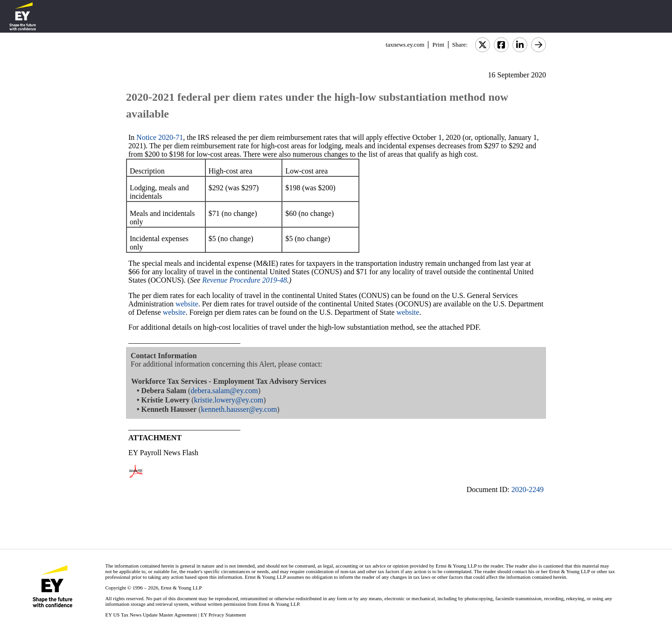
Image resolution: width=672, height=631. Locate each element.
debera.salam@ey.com (224, 391)
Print (438, 45)
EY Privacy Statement (223, 615)
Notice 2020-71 (160, 137)
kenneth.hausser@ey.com (239, 409)
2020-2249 (528, 489)
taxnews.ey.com (405, 45)
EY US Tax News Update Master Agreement (151, 615)
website (187, 304)
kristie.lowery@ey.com (228, 400)
